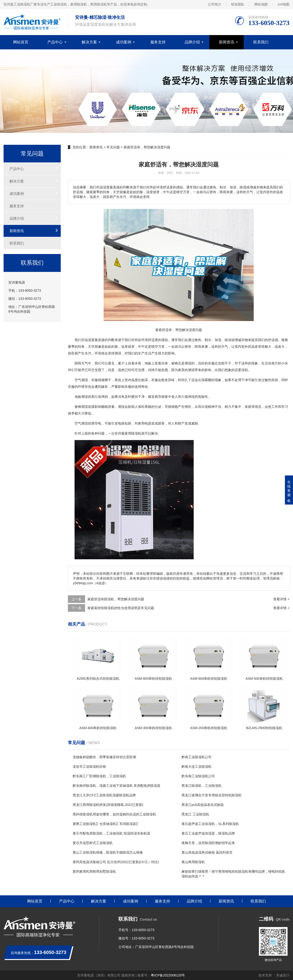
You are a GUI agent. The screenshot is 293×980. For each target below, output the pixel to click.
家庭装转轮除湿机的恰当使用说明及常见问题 (121, 608)
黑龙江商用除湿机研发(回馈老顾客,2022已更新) (108, 805)
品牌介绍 (192, 42)
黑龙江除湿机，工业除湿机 (202, 786)
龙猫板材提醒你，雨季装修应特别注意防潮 (104, 757)
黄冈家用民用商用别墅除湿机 (94, 871)
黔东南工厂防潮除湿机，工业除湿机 (99, 776)
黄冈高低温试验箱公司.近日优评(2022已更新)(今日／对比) (116, 862)
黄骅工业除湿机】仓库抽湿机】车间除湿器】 (106, 824)
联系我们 (261, 42)
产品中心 (55, 42)
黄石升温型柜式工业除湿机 (93, 843)
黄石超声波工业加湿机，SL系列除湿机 (210, 824)
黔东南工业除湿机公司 (198, 776)
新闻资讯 (227, 42)
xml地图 (283, 4)
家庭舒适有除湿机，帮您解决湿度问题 (116, 599)
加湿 (218, 340)
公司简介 (215, 4)
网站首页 (21, 42)
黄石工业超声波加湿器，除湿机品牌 (208, 833)
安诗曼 (120, 433)
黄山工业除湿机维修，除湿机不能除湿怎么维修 (108, 852)
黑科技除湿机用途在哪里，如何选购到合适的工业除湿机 (114, 814)
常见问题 (113, 147)
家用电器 (145, 423)
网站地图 (261, 4)
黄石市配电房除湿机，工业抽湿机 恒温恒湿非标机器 (111, 833)
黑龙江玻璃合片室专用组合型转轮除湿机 (212, 795)
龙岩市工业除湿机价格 (89, 767)
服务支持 (158, 42)
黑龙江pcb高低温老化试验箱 (203, 805)
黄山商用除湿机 (193, 862)
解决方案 (89, 42)
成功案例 (124, 42)
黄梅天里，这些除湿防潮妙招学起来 (208, 843)
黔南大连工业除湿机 (197, 767)
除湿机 (136, 433)
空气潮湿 (81, 380)
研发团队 (238, 4)
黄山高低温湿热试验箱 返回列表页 (207, 852)
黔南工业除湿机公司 (197, 757)
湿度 (91, 340)
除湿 (228, 340)
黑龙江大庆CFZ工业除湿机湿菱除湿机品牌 (104, 795)
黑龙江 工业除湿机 (195, 814)
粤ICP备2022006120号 (168, 975)
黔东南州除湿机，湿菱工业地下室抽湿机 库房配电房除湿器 (116, 786)
